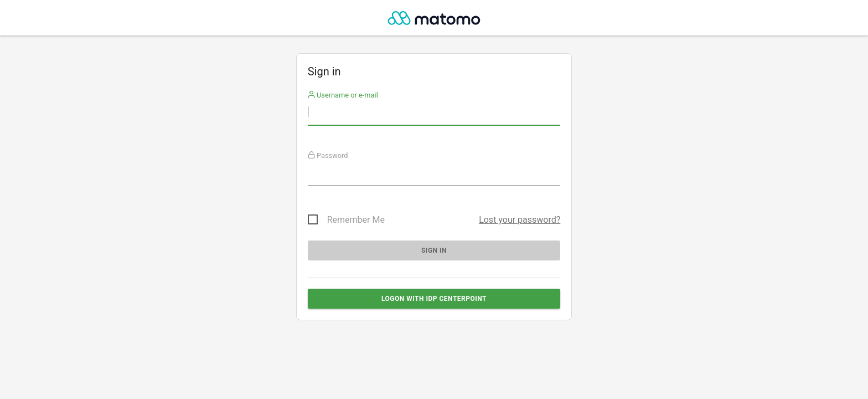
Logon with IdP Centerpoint (434, 299)
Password (328, 155)
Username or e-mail (343, 95)
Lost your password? (520, 220)
